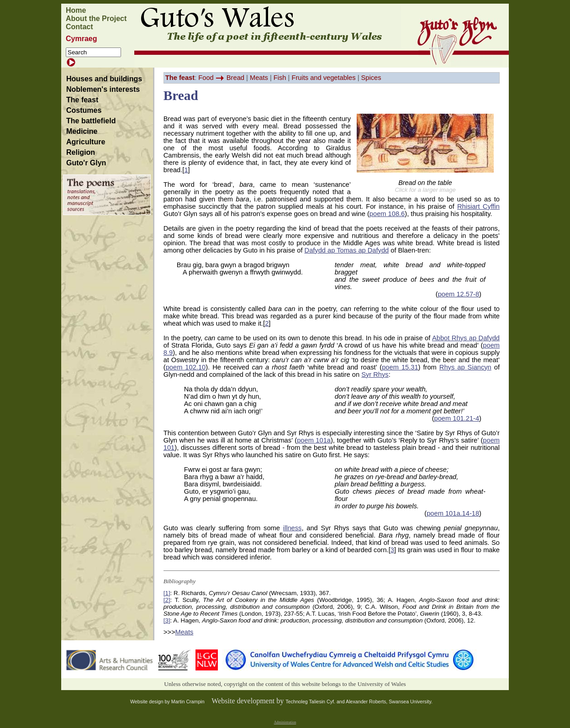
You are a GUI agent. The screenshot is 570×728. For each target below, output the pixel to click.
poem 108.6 (387, 214)
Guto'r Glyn (86, 163)
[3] (167, 620)
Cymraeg (81, 39)
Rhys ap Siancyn (465, 367)
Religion (81, 152)
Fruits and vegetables (323, 78)
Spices (371, 78)
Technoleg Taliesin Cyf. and (316, 702)
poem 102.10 (186, 367)
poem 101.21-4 (457, 418)
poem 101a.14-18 (453, 513)
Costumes (84, 110)
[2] (167, 600)
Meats (259, 78)
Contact (79, 27)
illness (293, 528)
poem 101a (314, 440)
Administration (285, 722)
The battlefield (91, 121)
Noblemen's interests (103, 89)
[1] (167, 593)
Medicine (82, 131)
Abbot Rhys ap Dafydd (466, 338)
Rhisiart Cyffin (478, 206)
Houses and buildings (104, 79)
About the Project (96, 18)
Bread (235, 78)
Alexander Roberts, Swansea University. (389, 702)
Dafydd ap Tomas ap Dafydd (347, 250)
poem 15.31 (400, 367)
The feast (82, 100)
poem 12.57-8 (459, 294)
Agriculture (86, 142)
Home (76, 10)
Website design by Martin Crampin (167, 702)
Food (206, 78)
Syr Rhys (375, 375)
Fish (280, 78)
